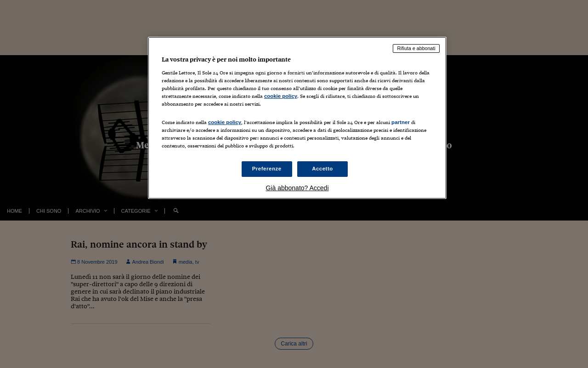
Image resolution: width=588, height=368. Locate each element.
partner (401, 122)
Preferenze (267, 169)
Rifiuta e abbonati (416, 48)
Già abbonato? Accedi (297, 188)
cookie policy (281, 96)
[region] (297, 118)
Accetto (322, 169)
